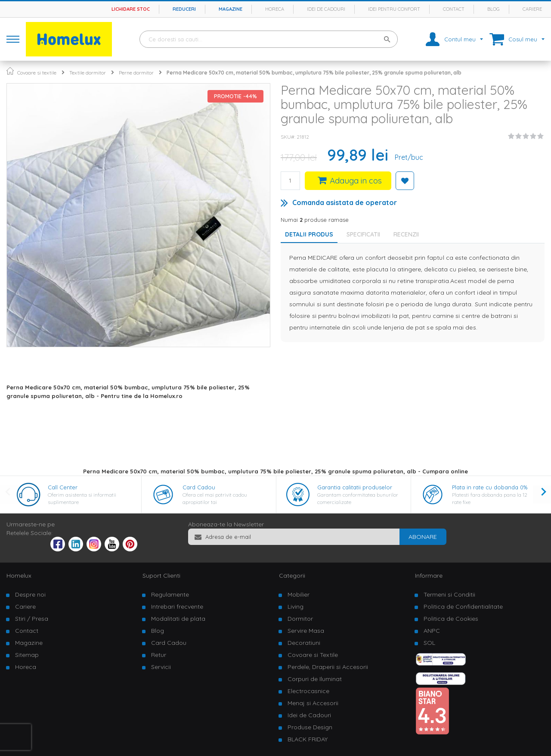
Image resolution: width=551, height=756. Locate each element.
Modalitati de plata (178, 619)
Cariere (532, 9)
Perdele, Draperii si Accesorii (328, 667)
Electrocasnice (308, 691)
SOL (429, 643)
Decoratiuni (304, 643)
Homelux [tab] (19, 576)
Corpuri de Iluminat (315, 679)
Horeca (275, 9)
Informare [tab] (429, 576)
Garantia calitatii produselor (355, 487)
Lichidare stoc (131, 9)
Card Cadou (199, 487)
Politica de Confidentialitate (463, 607)
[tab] (365, 234)
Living (296, 607)
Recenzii (406, 234)
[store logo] (69, 39)
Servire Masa (306, 631)
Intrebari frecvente (177, 607)
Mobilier (299, 594)
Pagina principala (10, 71)
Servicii (161, 667)
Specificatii (363, 234)
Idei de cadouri (326, 9)
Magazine (231, 9)
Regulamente (170, 594)
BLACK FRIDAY (308, 739)
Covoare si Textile (313, 655)
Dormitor (300, 619)
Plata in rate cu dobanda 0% (490, 487)
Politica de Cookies (451, 619)
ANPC (432, 631)
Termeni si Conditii (449, 594)
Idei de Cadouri (309, 715)
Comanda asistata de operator (345, 202)
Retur (159, 655)
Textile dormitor (88, 73)
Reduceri (184, 9)
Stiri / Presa (32, 619)
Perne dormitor (136, 73)
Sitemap (27, 655)
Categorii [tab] (292, 576)
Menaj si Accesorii (313, 703)
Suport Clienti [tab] (161, 576)
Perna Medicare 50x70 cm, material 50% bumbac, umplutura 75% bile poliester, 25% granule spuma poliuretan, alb (314, 73)
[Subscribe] (423, 537)
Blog (494, 9)
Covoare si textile (37, 73)
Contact (454, 9)
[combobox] (269, 39)
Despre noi (30, 594)
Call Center (63, 487)
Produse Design (310, 727)
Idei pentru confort (394, 9)
